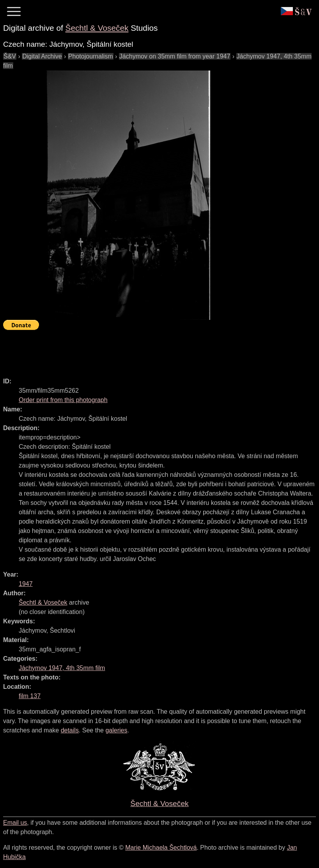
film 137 (30, 696)
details (70, 730)
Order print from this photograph (63, 400)
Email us (15, 823)
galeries (116, 730)
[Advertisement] (145, 350)
